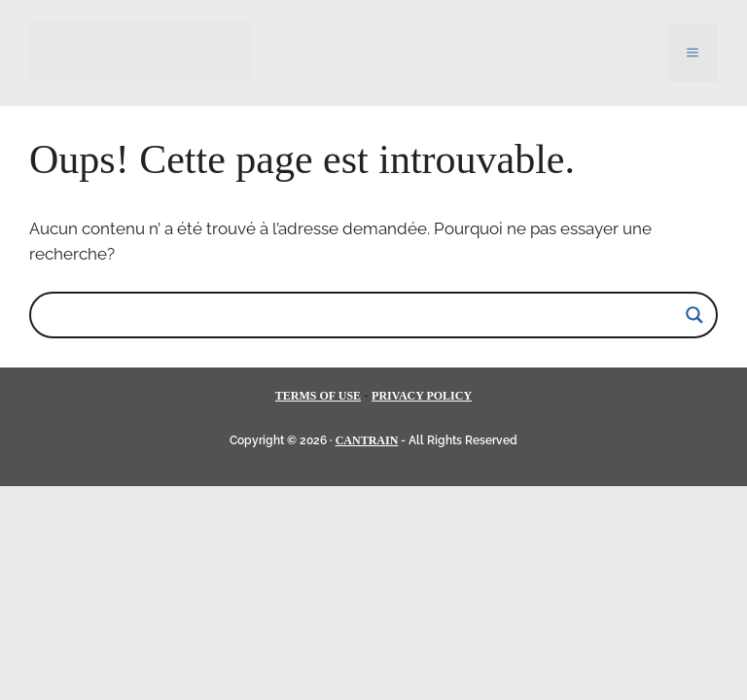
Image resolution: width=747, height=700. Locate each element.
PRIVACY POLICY (422, 396)
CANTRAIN (367, 440)
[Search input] (365, 315)
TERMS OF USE (318, 396)
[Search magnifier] (694, 315)
